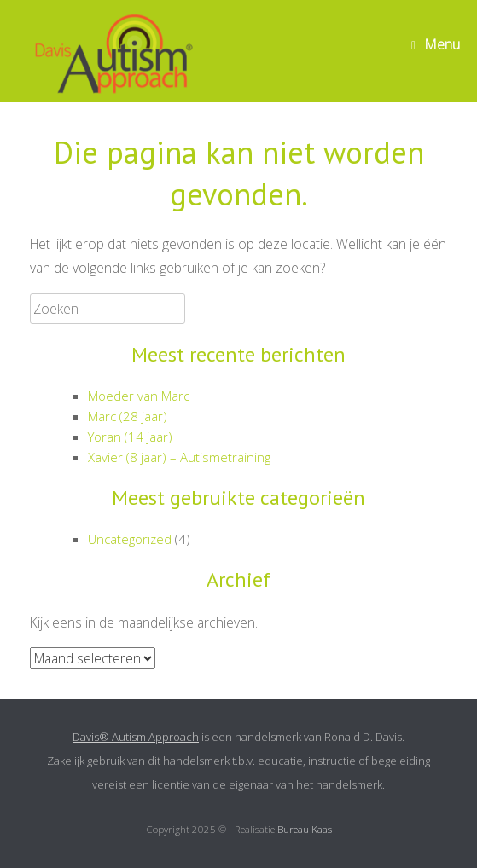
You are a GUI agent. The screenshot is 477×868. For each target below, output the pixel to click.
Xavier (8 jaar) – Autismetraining (179, 457)
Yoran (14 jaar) (130, 437)
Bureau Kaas (305, 829)
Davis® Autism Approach (136, 737)
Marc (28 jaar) (128, 416)
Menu (436, 44)
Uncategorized (130, 539)
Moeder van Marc (139, 396)
